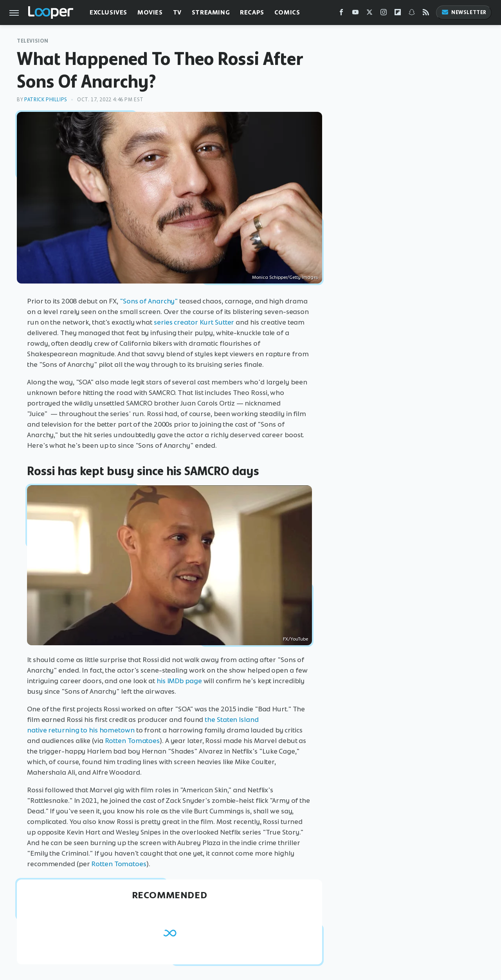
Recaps (252, 12)
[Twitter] (369, 14)
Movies (150, 12)
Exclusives (108, 12)
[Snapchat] (412, 14)
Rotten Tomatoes (132, 741)
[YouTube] (355, 14)
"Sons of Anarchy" (149, 301)
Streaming (211, 12)
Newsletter (464, 12)
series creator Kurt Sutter (194, 322)
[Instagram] (384, 14)
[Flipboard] (398, 14)
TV (177, 12)
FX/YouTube (296, 639)
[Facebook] (341, 14)
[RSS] (426, 14)
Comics (287, 12)
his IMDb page (179, 681)
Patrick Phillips (46, 100)
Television (33, 41)
